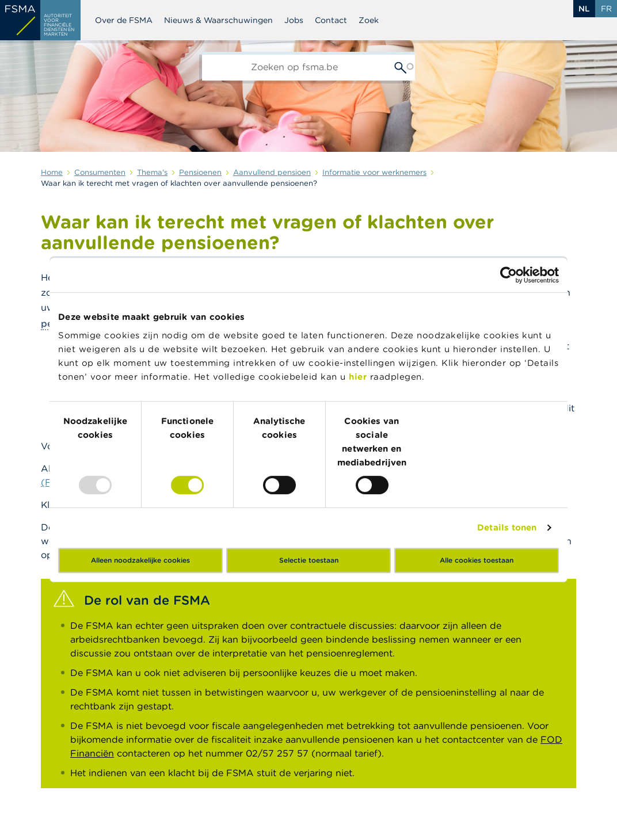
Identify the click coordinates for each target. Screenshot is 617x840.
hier (359, 377)
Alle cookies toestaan (477, 560)
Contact (331, 20)
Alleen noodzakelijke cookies (140, 560)
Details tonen (507, 527)
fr (606, 9)
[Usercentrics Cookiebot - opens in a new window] (509, 275)
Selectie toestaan (309, 560)
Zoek (369, 20)
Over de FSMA (124, 20)
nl (584, 9)
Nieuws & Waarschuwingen (218, 20)
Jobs (294, 20)
